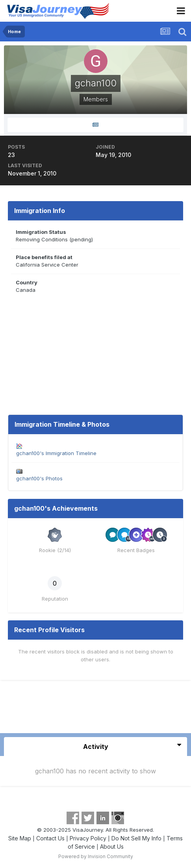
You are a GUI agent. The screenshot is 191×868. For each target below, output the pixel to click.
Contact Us (50, 838)
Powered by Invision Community (96, 856)
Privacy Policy (88, 838)
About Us (112, 847)
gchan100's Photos (39, 478)
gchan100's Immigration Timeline (56, 453)
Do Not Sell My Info (136, 838)
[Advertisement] (96, 709)
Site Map (20, 838)
